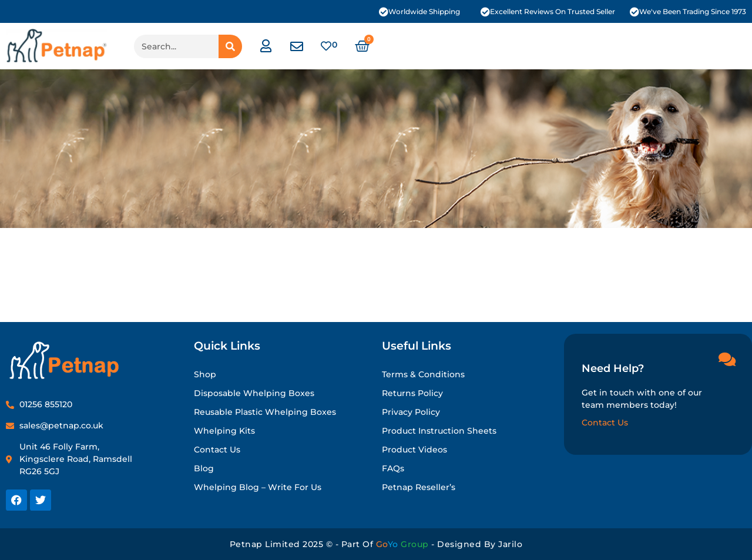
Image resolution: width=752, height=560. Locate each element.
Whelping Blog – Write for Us (258, 487)
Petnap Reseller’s (419, 487)
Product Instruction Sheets (439, 431)
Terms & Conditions (423, 374)
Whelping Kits (224, 431)
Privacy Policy (411, 412)
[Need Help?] (727, 359)
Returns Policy (412, 393)
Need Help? (613, 368)
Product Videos (414, 450)
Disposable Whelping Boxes (254, 393)
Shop (205, 374)
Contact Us (217, 450)
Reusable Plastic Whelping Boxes (265, 412)
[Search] (230, 46)
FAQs (393, 468)
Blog (204, 468)
